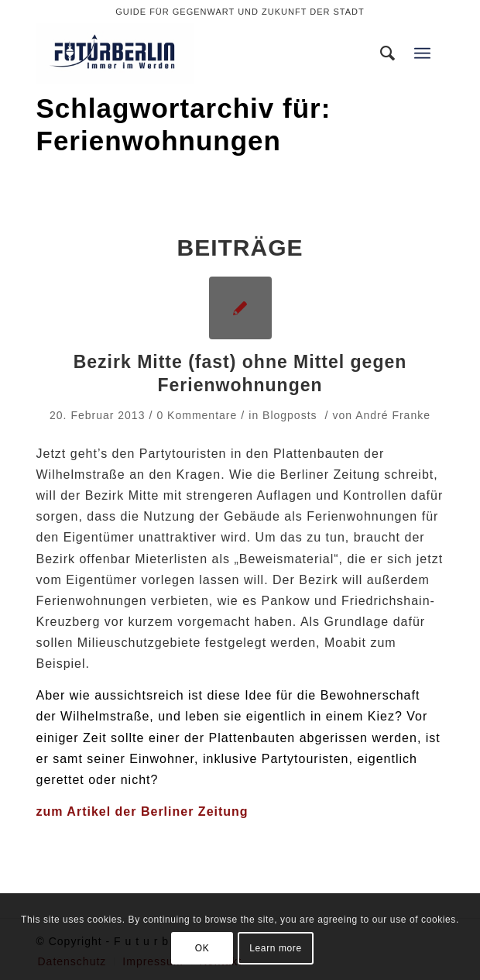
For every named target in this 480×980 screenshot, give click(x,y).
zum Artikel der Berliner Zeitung (142, 812)
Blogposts (290, 415)
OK (202, 948)
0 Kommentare (197, 415)
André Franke (393, 415)
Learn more (275, 948)
